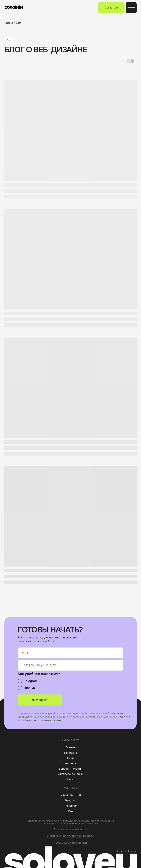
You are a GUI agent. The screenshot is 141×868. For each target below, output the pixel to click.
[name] (71, 653)
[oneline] (71, 665)
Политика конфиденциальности (70, 829)
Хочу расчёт (40, 700)
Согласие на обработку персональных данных (70, 836)
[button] (111, 8)
